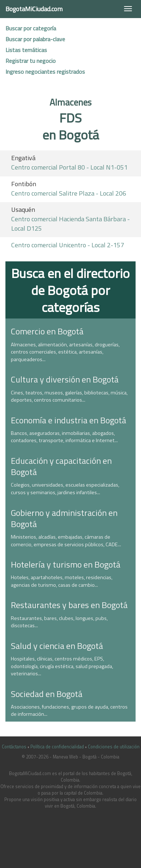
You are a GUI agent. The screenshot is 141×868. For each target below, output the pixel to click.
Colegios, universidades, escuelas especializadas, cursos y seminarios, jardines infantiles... (65, 489)
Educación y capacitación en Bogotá (61, 466)
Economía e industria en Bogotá (69, 420)
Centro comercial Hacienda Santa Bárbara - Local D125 (70, 224)
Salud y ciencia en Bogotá (57, 646)
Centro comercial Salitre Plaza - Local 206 (69, 193)
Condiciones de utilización (114, 747)
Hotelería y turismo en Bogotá (66, 564)
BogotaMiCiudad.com (34, 9)
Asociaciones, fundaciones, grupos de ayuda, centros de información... (69, 711)
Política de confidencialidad (57, 747)
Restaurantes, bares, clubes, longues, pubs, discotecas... (59, 622)
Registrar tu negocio (31, 61)
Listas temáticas (26, 50)
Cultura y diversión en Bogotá (65, 379)
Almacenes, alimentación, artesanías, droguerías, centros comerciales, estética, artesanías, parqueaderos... (65, 352)
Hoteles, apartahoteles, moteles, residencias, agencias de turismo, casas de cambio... (62, 581)
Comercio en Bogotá (47, 331)
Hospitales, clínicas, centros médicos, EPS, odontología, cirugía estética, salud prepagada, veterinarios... (62, 666)
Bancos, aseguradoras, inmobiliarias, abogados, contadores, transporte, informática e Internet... (64, 437)
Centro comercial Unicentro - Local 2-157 (68, 245)
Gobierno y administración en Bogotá (64, 518)
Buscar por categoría (31, 28)
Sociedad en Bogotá (47, 694)
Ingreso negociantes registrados (45, 72)
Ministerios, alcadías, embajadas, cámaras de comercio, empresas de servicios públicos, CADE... (66, 541)
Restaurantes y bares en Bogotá (69, 605)
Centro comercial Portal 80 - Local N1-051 (69, 167)
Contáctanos (14, 747)
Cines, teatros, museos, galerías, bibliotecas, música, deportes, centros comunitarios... (69, 396)
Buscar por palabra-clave (35, 39)
